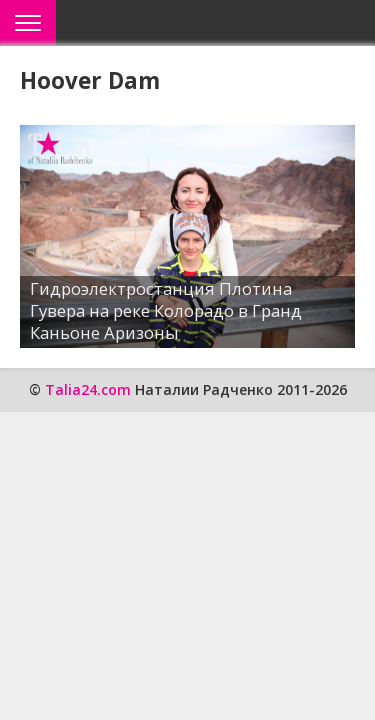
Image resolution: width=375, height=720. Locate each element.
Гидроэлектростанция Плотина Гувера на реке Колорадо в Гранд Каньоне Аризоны (166, 310)
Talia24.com (88, 389)
